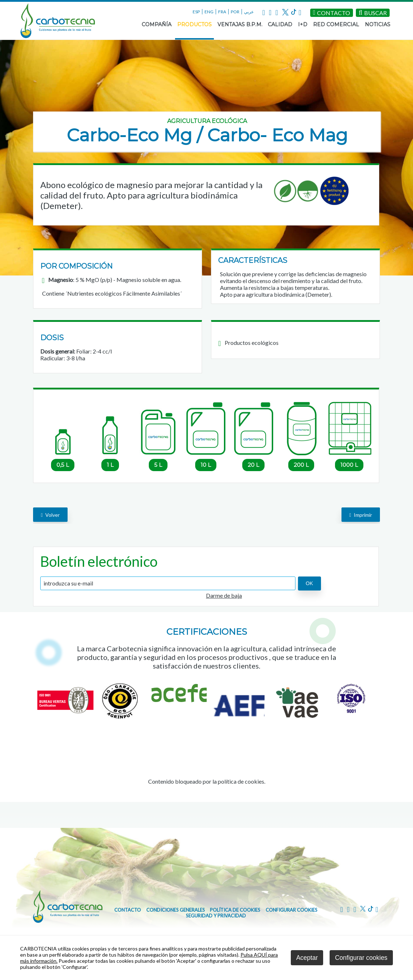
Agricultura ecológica (207, 121)
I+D (303, 24)
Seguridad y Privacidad (216, 916)
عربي (249, 12)
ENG (209, 12)
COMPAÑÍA (157, 24)
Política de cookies (235, 910)
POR (235, 12)
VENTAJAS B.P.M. (240, 24)
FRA (222, 12)
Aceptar (307, 958)
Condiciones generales (176, 910)
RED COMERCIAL (336, 24)
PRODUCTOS (194, 24)
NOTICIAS (378, 24)
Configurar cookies (292, 910)
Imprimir (361, 515)
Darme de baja (224, 595)
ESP (196, 12)
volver (50, 515)
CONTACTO (128, 910)
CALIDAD (280, 24)
